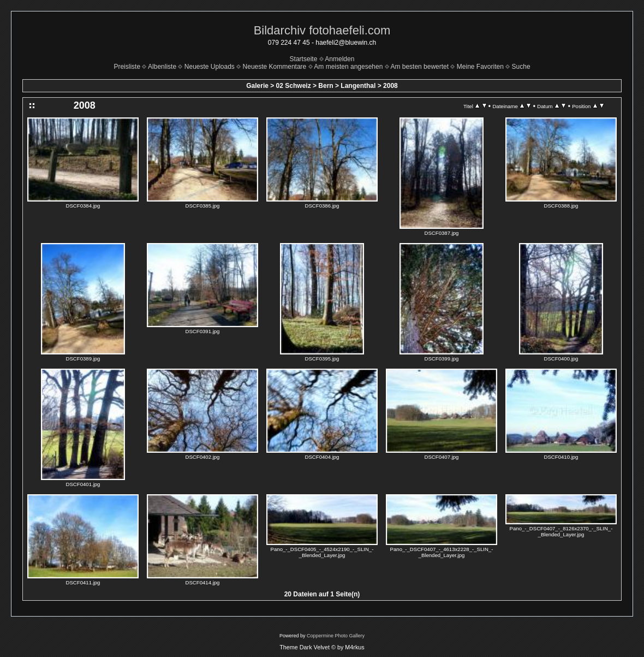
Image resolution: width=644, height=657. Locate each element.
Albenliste (162, 67)
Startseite (304, 59)
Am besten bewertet (419, 67)
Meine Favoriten (480, 67)
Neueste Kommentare (275, 67)
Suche (521, 67)
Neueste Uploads (210, 67)
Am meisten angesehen (348, 67)
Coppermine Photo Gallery (336, 636)
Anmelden (339, 59)
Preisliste (127, 67)
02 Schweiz (294, 86)
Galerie (257, 86)
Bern (326, 86)
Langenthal (358, 86)
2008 (390, 86)
